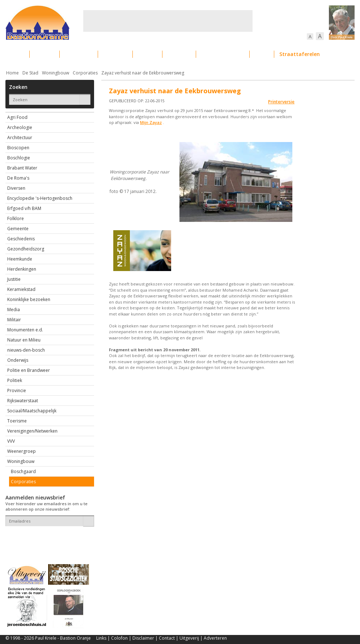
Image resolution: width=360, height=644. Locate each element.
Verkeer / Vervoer (223, 54)
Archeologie (20, 127)
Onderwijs (18, 360)
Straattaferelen (300, 54)
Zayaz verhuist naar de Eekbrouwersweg (143, 73)
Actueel (15, 54)
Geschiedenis (21, 239)
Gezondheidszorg (26, 249)
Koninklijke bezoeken (29, 299)
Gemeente (18, 229)
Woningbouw (56, 73)
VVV (11, 441)
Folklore (16, 218)
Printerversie (281, 102)
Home (12, 73)
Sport (262, 54)
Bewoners (115, 54)
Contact (167, 638)
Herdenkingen (22, 269)
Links (101, 638)
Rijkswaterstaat (23, 401)
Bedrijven (179, 54)
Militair (14, 320)
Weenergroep (22, 451)
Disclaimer (143, 638)
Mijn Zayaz (151, 122)
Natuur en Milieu (24, 340)
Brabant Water (22, 168)
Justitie (14, 279)
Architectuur (20, 138)
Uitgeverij (189, 638)
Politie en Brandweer (29, 370)
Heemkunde (20, 259)
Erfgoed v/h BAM (24, 208)
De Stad (30, 73)
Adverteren (215, 638)
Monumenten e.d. (25, 330)
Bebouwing (79, 54)
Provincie (17, 390)
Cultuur (147, 54)
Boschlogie (19, 158)
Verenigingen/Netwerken (32, 431)
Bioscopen (18, 148)
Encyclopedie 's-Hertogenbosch (40, 198)
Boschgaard (23, 471)
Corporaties (85, 73)
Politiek (15, 380)
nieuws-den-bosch (26, 350)
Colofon (119, 638)
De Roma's (18, 178)
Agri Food (17, 117)
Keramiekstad (21, 289)
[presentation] (48, 539)
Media (14, 310)
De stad (45, 54)
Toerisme (17, 421)
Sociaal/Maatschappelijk (32, 411)
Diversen (16, 188)
